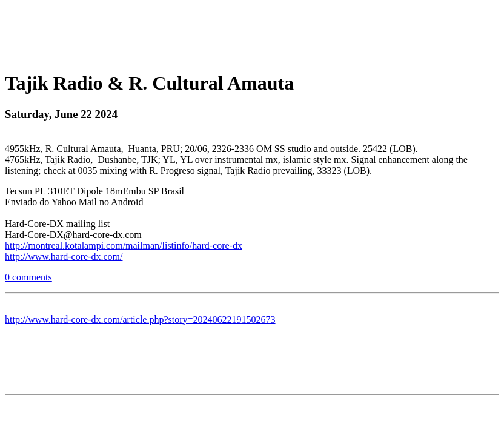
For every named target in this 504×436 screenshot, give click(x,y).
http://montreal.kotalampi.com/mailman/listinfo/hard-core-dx (124, 246)
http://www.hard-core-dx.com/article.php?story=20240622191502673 (140, 319)
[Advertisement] (252, 32)
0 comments (28, 277)
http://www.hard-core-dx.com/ (64, 256)
